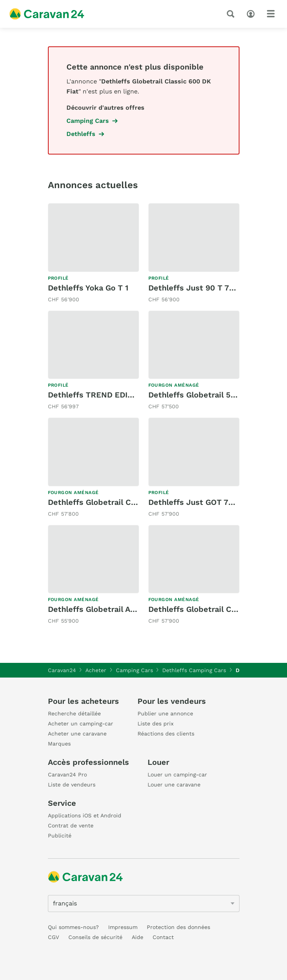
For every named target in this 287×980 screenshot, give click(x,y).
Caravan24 (62, 670)
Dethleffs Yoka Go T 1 (88, 288)
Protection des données (178, 927)
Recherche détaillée (74, 713)
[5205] (144, 904)
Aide (138, 937)
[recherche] (232, 14)
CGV (53, 937)
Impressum (123, 927)
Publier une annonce (165, 713)
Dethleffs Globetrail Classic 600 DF (115, 502)
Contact (163, 937)
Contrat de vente (71, 825)
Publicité (60, 836)
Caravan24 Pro (67, 774)
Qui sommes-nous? (73, 927)
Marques (59, 744)
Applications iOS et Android (85, 815)
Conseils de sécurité (95, 937)
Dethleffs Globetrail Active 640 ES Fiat (122, 609)
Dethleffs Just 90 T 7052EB (201, 288)
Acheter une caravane (77, 734)
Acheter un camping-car (81, 724)
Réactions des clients (166, 734)
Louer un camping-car (177, 774)
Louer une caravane (174, 785)
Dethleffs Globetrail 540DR (200, 395)
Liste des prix (155, 724)
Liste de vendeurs (72, 785)
